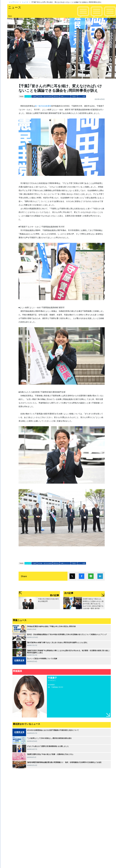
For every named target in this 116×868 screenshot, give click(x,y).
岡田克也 (56, 96)
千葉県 (34, 96)
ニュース (25, 2)
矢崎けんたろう (65, 96)
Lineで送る (91, 576)
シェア (82, 576)
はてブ (100, 576)
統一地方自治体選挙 (43, 106)
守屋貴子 (74, 96)
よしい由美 (82, 96)
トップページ (14, 2)
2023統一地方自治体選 (45, 96)
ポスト (72, 576)
